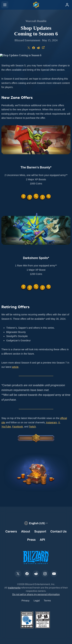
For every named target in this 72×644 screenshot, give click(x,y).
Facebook (18, 427)
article (15, 367)
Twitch (32, 427)
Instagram (51, 422)
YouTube (6, 427)
